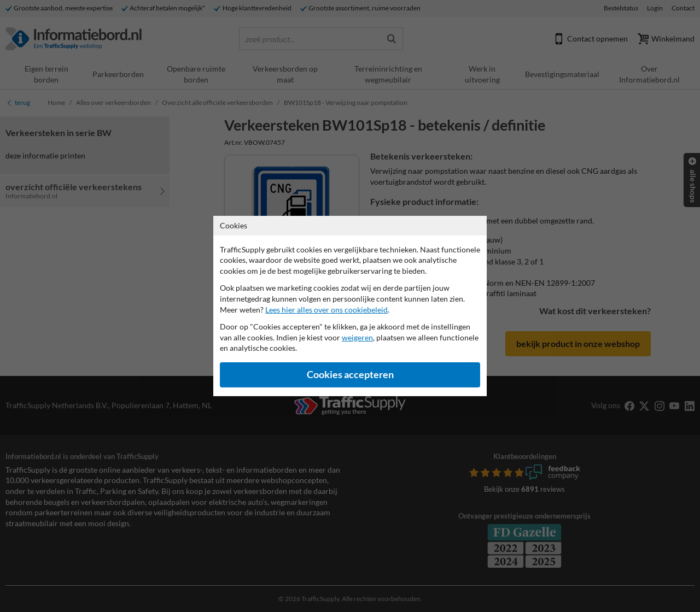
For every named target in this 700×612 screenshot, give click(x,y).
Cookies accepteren (350, 375)
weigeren (357, 337)
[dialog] (350, 306)
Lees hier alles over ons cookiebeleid (326, 310)
